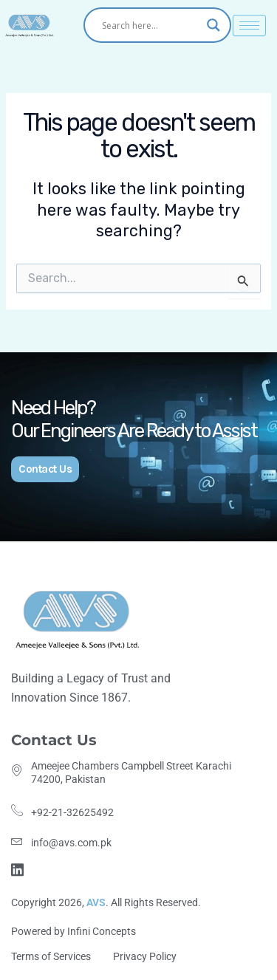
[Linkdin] (20, 869)
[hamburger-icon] (249, 25)
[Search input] (151, 25)
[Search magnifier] (213, 25)
